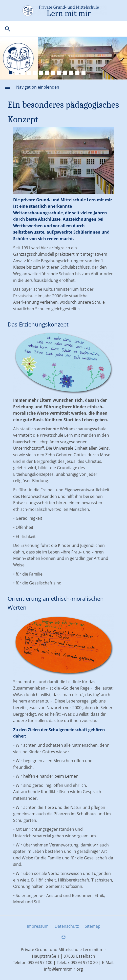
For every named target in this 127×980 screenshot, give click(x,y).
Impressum (38, 926)
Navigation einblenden (38, 87)
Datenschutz (67, 926)
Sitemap (93, 926)
